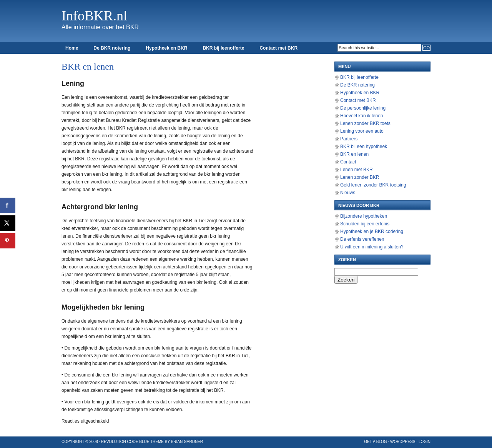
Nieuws (348, 193)
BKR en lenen (354, 154)
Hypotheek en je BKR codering (372, 231)
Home (72, 48)
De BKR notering (112, 48)
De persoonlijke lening (363, 108)
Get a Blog (375, 442)
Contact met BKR (278, 48)
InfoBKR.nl (94, 16)
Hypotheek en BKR (166, 48)
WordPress (403, 442)
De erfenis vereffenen (362, 239)
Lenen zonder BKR (360, 177)
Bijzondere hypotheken (364, 216)
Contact (348, 162)
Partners (349, 139)
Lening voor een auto (362, 131)
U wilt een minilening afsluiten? (372, 247)
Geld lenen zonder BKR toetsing (373, 185)
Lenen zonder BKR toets (365, 123)
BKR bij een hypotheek (364, 147)
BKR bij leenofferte (223, 48)
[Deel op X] (8, 223)
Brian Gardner (187, 442)
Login (425, 442)
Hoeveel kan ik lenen (362, 116)
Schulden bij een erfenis (365, 224)
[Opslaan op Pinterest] (8, 241)
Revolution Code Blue (125, 442)
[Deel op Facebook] (8, 205)
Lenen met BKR (357, 170)
